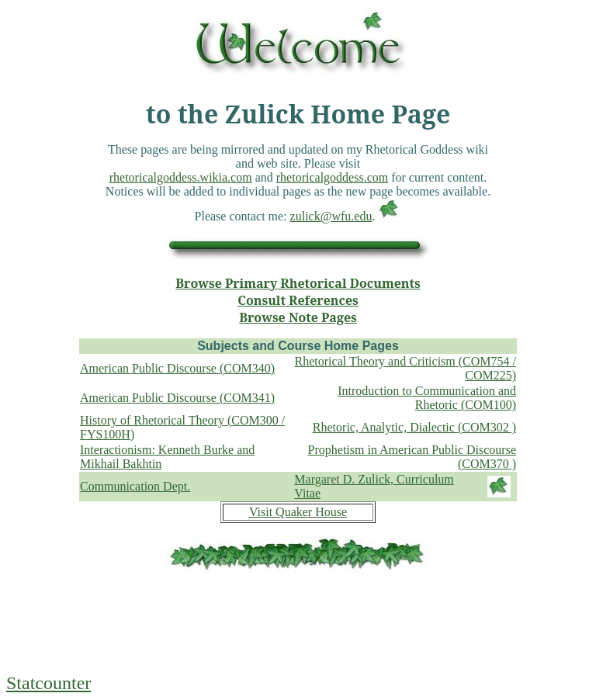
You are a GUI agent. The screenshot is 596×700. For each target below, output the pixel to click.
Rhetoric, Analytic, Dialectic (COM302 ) (414, 427)
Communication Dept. (135, 486)
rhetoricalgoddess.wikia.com (181, 177)
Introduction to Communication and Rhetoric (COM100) (427, 398)
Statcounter (49, 683)
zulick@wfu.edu (331, 216)
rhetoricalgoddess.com (332, 177)
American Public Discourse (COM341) (177, 398)
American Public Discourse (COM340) (177, 368)
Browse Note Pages (298, 317)
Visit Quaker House (298, 512)
